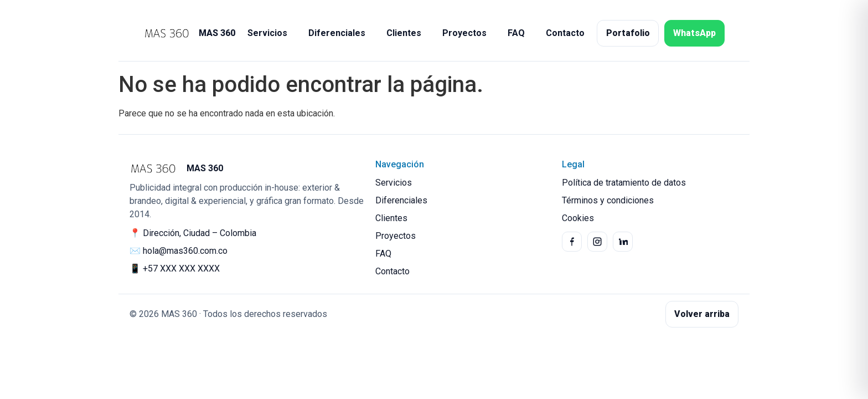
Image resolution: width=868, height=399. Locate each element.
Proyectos (464, 33)
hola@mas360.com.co (185, 251)
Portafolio (628, 33)
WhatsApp (694, 33)
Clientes (404, 33)
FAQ (516, 33)
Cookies (578, 218)
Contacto (565, 33)
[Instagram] (597, 242)
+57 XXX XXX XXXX (181, 268)
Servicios (267, 33)
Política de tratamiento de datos (624, 183)
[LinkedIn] (623, 242)
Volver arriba (702, 314)
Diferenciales (337, 33)
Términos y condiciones (608, 200)
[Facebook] (572, 242)
